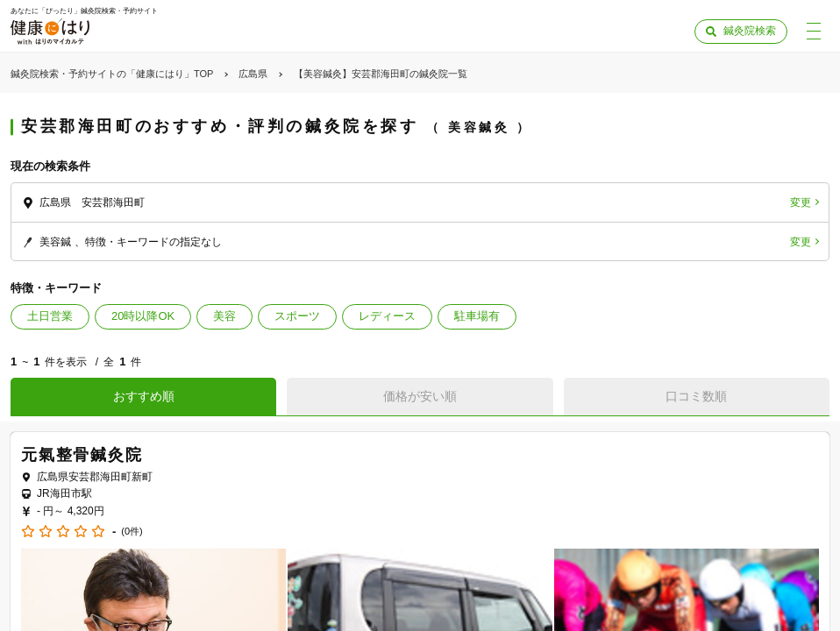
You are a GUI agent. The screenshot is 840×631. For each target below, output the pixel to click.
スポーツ (297, 316)
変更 (801, 202)
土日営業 (50, 316)
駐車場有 (477, 316)
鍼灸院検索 (750, 31)
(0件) (132, 532)
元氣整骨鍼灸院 (82, 455)
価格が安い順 (420, 396)
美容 (224, 316)
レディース (387, 316)
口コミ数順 (696, 396)
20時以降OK (143, 316)
